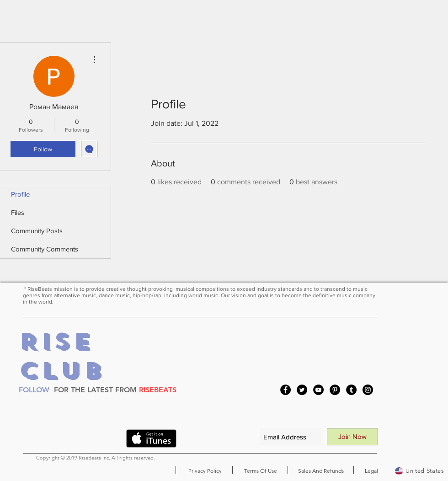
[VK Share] (101, 440)
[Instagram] (368, 390)
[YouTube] (318, 390)
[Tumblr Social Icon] (351, 390)
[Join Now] (352, 437)
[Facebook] (285, 390)
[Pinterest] (335, 390)
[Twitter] (302, 390)
